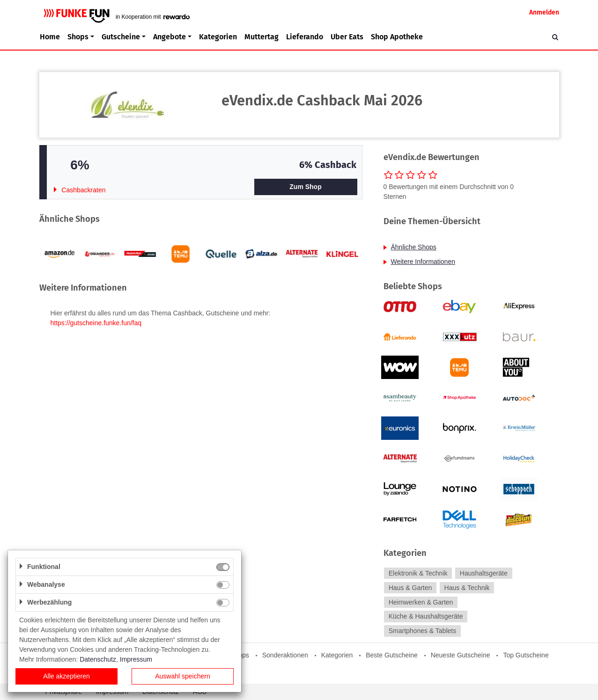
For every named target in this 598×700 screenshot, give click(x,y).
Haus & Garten (410, 588)
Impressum (136, 659)
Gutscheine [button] (121, 37)
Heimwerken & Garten (421, 602)
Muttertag (262, 37)
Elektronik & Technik (418, 573)
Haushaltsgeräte (484, 573)
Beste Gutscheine (392, 655)
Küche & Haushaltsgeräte (426, 617)
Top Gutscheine (526, 655)
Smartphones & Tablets (423, 631)
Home (50, 37)
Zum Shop (305, 187)
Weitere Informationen (423, 262)
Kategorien (218, 37)
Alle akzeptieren (66, 676)
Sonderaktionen (285, 655)
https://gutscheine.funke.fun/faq (96, 323)
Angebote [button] (170, 37)
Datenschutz (98, 659)
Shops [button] (78, 37)
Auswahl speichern (183, 676)
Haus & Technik (467, 588)
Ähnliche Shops (414, 247)
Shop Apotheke (397, 37)
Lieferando (305, 37)
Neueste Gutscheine (461, 655)
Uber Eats (347, 37)
